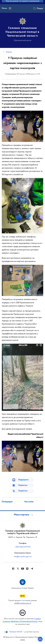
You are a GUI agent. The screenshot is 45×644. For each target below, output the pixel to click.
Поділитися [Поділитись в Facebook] (23, 485)
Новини (9, 52)
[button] (23, 515)
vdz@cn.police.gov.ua (23, 557)
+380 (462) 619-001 (23, 547)
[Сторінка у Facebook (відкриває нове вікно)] (13, 569)
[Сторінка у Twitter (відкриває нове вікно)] (18, 569)
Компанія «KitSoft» (16, 632)
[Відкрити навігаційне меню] (10, 8)
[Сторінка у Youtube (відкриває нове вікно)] (23, 569)
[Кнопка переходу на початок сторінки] (40, 639)
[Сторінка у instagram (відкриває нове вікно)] (27, 569)
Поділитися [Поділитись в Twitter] (23, 491)
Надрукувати (23, 480)
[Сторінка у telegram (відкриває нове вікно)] (32, 569)
